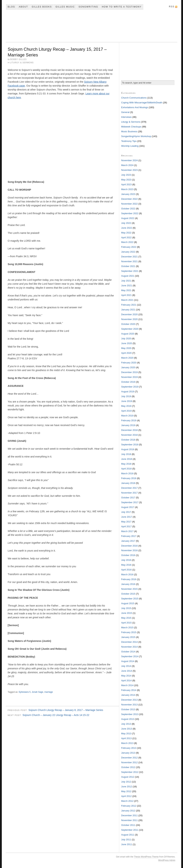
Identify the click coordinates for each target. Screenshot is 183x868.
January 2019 (128, 425)
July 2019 (126, 396)
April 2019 (126, 411)
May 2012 (126, 791)
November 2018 (129, 435)
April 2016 (126, 570)
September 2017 (130, 502)
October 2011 (128, 825)
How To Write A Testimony (122, 7)
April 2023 (126, 184)
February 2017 (129, 536)
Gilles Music (65, 7)
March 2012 (127, 801)
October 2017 (128, 498)
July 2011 (126, 840)
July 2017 (126, 512)
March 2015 (127, 627)
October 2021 (128, 266)
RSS (172, 7)
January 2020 (128, 367)
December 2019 (129, 372)
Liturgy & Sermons (22, 62)
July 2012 (126, 782)
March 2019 (127, 416)
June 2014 (127, 671)
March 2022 (127, 242)
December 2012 (129, 758)
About (23, 7)
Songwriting (88, 7)
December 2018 (129, 430)
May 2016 (126, 565)
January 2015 (128, 637)
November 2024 (129, 160)
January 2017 (128, 541)
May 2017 (126, 522)
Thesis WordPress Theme (146, 857)
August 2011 (128, 835)
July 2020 (126, 339)
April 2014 (126, 680)
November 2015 (129, 589)
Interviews (126, 117)
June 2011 (127, 844)
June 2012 (127, 787)
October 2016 (128, 555)
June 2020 (127, 343)
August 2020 (128, 334)
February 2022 (129, 247)
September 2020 (130, 329)
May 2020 (126, 348)
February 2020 (129, 363)
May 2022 (126, 233)
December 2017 (129, 488)
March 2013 (127, 743)
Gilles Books (42, 7)
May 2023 (126, 180)
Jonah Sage (38, 692)
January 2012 (128, 811)
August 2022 (128, 218)
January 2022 (128, 252)
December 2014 (129, 642)
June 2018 (127, 459)
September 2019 (130, 387)
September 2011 (130, 830)
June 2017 (127, 517)
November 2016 (129, 550)
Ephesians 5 (25, 692)
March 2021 (127, 300)
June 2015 (127, 613)
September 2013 (130, 714)
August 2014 (128, 661)
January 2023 (128, 194)
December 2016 (129, 546)
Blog (11, 7)
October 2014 (128, 652)
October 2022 (128, 209)
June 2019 (127, 401)
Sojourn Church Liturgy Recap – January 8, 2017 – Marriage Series (66, 710)
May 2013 (126, 734)
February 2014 (129, 690)
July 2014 (126, 666)
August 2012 (128, 777)
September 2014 (130, 656)
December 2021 (129, 257)
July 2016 (126, 560)
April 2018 (126, 469)
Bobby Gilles (18, 59)
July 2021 (126, 281)
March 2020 (127, 358)
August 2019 (128, 392)
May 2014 (126, 676)
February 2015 (129, 632)
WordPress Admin (167, 860)
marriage (49, 692)
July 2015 (126, 608)
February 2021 (129, 305)
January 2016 (128, 584)
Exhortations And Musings (135, 107)
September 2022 (130, 213)
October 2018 (128, 440)
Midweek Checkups (131, 127)
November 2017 (129, 493)
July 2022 (126, 223)
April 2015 (126, 623)
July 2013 (126, 724)
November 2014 (129, 647)
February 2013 (129, 748)
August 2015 (128, 603)
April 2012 (126, 796)
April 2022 (126, 237)
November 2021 (129, 261)
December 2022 (129, 199)
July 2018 (126, 454)
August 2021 (128, 276)
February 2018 (129, 478)
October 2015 (128, 594)
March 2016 (127, 574)
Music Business (129, 131)
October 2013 (128, 709)
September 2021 (130, 271)
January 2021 (128, 310)
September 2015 (130, 599)
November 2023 (129, 170)
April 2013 (126, 738)
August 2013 (128, 719)
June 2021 (127, 285)
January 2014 (128, 695)
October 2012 (128, 767)
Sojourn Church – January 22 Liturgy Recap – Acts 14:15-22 (56, 715)
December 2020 (129, 314)
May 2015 (126, 618)
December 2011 (129, 815)
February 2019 (129, 420)
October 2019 (128, 382)
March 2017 (127, 531)
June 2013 (127, 729)
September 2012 (130, 772)
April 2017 (126, 526)
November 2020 (129, 319)
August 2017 (128, 507)
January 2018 (128, 483)
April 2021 (126, 295)
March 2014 (127, 685)
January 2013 (128, 753)
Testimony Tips (129, 141)
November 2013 (129, 705)
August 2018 (128, 449)
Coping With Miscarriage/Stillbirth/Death (142, 103)
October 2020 (128, 324)
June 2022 (127, 228)
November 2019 (129, 377)
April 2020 (126, 353)
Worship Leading (130, 146)
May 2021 (126, 290)
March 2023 (127, 189)
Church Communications (134, 98)
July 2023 (126, 175)
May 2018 (126, 464)
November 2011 (129, 820)
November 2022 (129, 204)
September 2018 (130, 445)
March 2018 (127, 473)
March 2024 (127, 165)
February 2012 (129, 806)
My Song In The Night (91, 26)
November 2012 (129, 762)
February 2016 (129, 579)
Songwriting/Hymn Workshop (136, 136)
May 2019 (126, 406)
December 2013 (129, 700)
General (125, 112)
